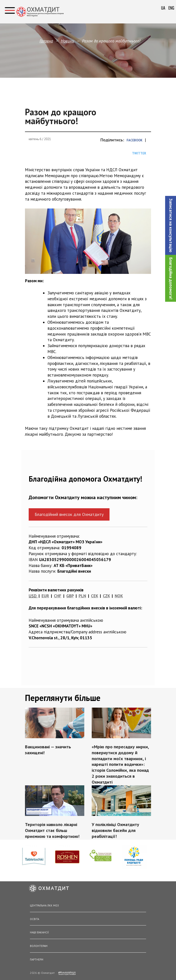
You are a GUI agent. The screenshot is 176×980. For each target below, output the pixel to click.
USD (33, 596)
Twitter (139, 153)
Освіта (34, 919)
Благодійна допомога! (171, 278)
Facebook (134, 140)
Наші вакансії (39, 932)
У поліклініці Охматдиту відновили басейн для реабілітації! (115, 828)
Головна (46, 41)
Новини (67, 41)
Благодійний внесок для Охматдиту (69, 514)
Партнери (37, 960)
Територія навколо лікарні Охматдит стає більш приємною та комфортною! (53, 828)
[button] (171, 225)
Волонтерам (39, 946)
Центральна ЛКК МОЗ (44, 905)
